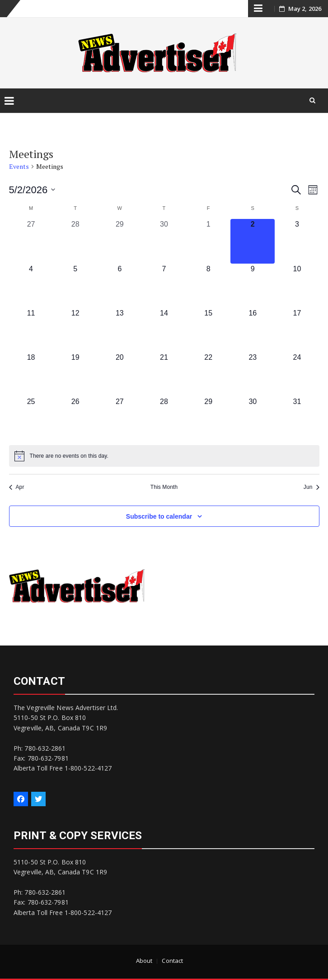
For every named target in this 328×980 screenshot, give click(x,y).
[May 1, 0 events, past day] (208, 241)
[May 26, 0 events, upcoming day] (75, 418)
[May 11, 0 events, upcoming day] (31, 330)
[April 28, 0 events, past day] (75, 241)
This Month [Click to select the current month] (164, 487)
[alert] (164, 456)
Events (19, 166)
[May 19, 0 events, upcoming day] (75, 374)
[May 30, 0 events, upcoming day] (253, 418)
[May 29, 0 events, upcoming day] (208, 418)
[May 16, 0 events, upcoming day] (253, 330)
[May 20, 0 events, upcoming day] (120, 374)
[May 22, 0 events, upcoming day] (208, 374)
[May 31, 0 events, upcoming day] (297, 418)
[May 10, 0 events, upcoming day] (297, 286)
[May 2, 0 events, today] (253, 241)
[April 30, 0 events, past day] (164, 241)
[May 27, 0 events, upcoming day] (120, 418)
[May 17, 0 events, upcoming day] (297, 330)
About (144, 961)
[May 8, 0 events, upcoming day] (208, 286)
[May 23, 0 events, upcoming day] (253, 374)
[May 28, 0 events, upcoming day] (164, 418)
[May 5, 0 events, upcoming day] (75, 286)
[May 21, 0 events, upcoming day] (164, 374)
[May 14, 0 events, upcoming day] (164, 330)
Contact (172, 961)
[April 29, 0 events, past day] (120, 241)
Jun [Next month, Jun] (312, 487)
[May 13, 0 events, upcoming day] (120, 330)
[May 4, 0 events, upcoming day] (31, 286)
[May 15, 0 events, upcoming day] (208, 330)
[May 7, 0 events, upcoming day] (164, 286)
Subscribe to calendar (159, 516)
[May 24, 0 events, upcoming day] (297, 374)
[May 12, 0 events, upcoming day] (75, 330)
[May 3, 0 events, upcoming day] (297, 241)
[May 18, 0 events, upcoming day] (31, 374)
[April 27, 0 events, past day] (31, 241)
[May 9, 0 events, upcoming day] (253, 286)
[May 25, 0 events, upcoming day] (31, 418)
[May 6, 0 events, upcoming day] (120, 286)
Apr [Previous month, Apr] (17, 487)
